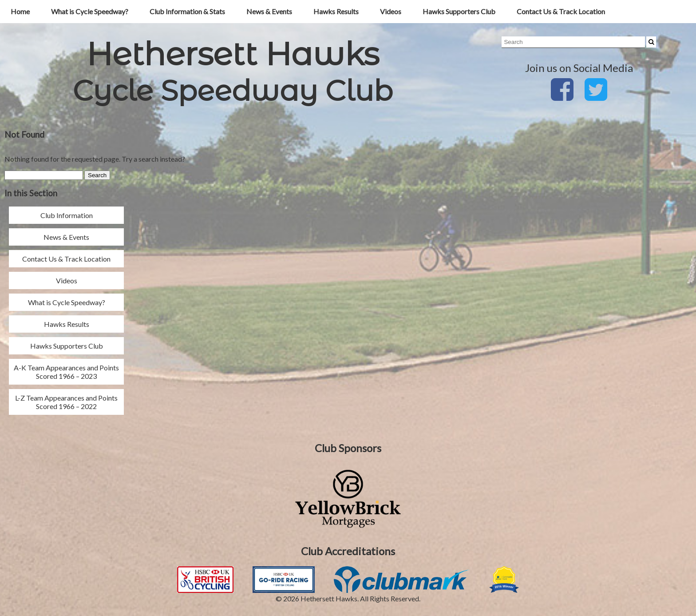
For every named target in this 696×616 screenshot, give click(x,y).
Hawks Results (336, 11)
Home (20, 11)
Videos (391, 11)
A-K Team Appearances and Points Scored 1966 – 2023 (66, 372)
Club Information (67, 215)
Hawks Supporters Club (459, 11)
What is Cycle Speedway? (90, 11)
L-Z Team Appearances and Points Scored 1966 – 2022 (66, 402)
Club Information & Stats (187, 11)
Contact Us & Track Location (561, 11)
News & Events (269, 11)
